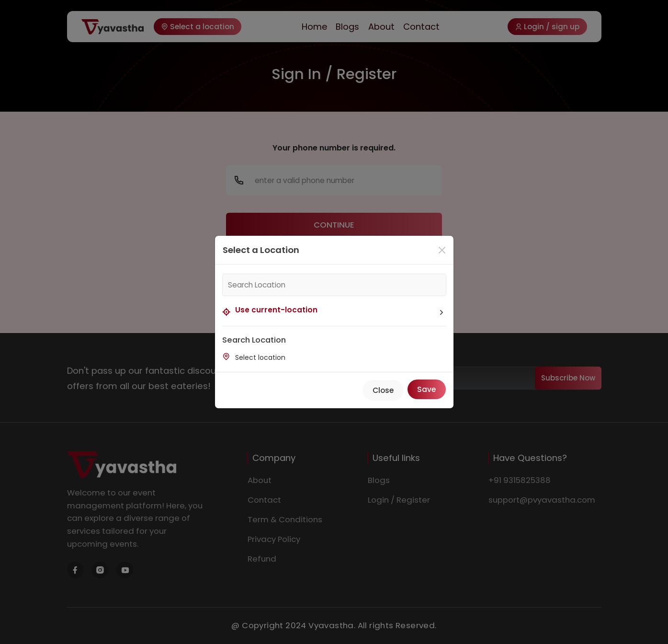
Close (383, 390)
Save (426, 389)
